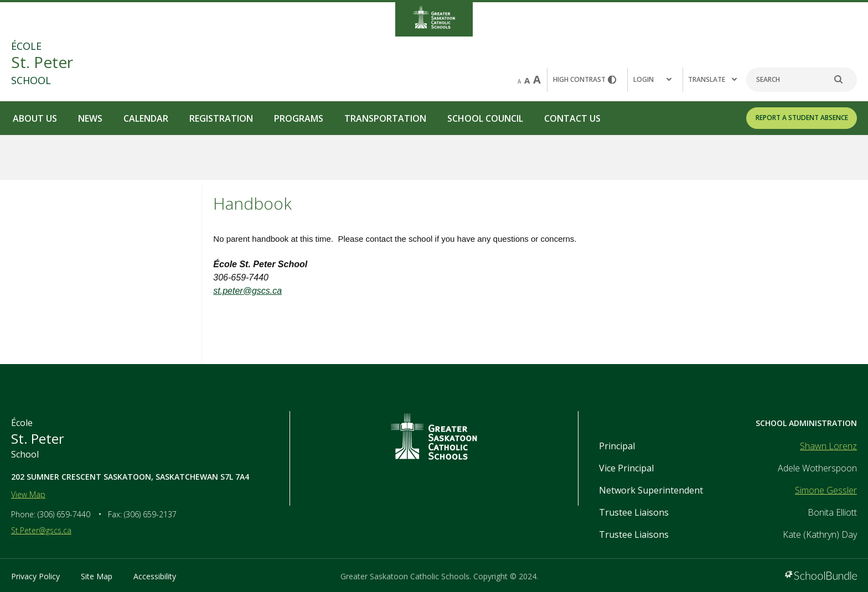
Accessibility (155, 576)
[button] (655, 80)
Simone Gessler (826, 490)
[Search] (802, 80)
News (90, 118)
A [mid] (527, 80)
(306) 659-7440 (64, 514)
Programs (299, 118)
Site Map (97, 576)
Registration (221, 118)
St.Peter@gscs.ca (41, 530)
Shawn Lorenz (828, 446)
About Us (35, 118)
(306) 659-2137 (150, 514)
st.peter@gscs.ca (247, 291)
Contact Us (572, 118)
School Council (485, 118)
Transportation (385, 118)
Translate (712, 79)
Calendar (146, 118)
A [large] (537, 79)
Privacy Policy (35, 576)
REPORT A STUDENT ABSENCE (802, 118)
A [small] (519, 81)
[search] (844, 80)
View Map (28, 494)
